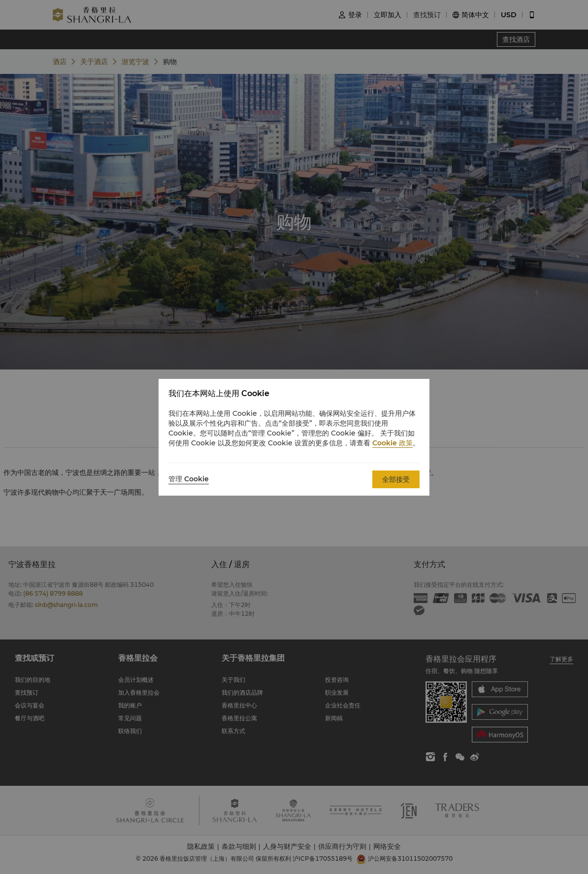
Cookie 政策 (392, 443)
